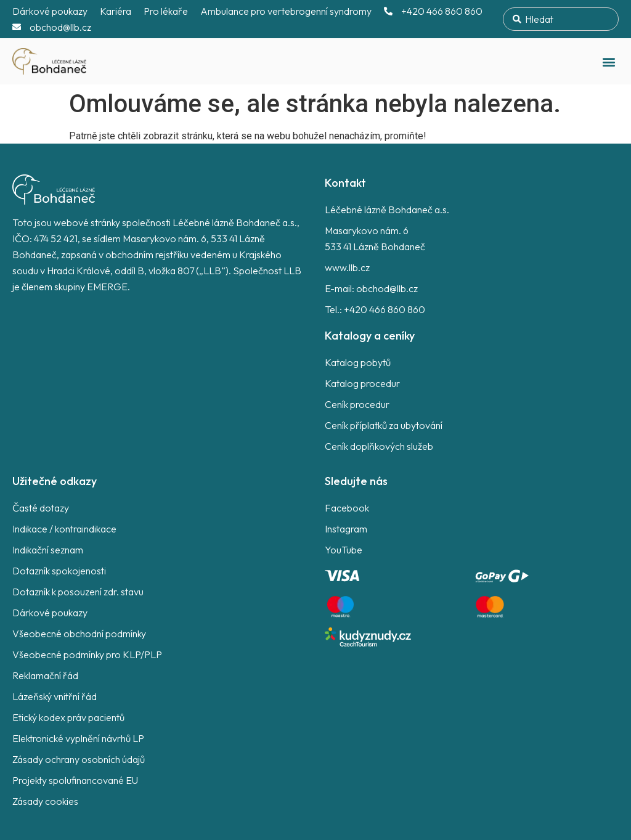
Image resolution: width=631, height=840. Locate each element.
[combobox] (561, 19)
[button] (609, 61)
